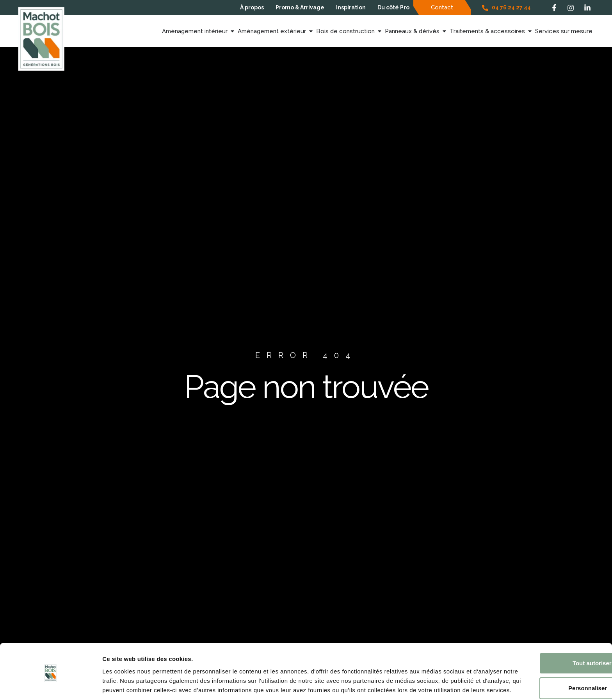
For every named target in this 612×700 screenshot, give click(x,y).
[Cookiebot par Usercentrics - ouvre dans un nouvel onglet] (51, 685)
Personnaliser (547, 652)
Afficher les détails (129, 685)
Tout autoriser (547, 627)
